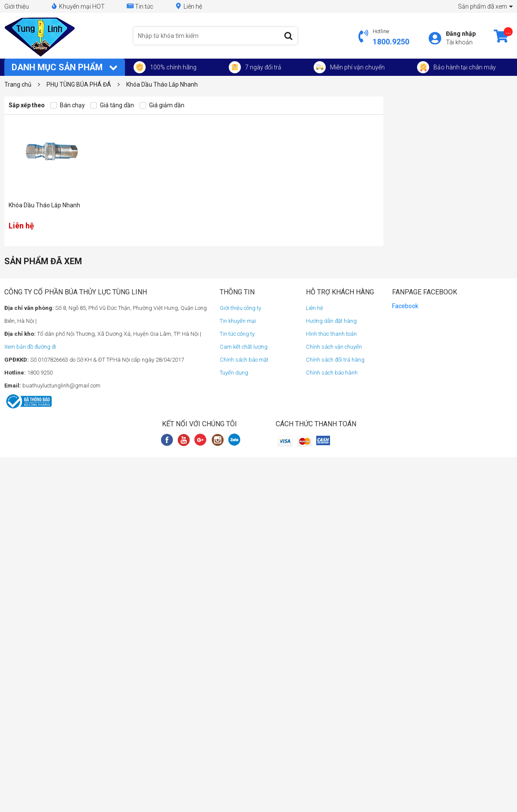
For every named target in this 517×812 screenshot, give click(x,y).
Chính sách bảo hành (332, 373)
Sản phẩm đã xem (485, 6)
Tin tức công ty (237, 334)
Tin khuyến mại (238, 321)
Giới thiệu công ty (240, 308)
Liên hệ (188, 6)
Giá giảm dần (162, 105)
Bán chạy (68, 105)
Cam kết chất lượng (244, 347)
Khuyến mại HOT (78, 6)
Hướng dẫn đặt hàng (331, 321)
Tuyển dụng (234, 373)
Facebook (405, 306)
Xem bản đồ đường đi (30, 347)
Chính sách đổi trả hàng (335, 360)
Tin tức (140, 6)
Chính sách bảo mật (244, 360)
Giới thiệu (17, 6)
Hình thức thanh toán (331, 334)
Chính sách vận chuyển (334, 347)
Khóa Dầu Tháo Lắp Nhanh (44, 205)
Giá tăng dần (112, 105)
